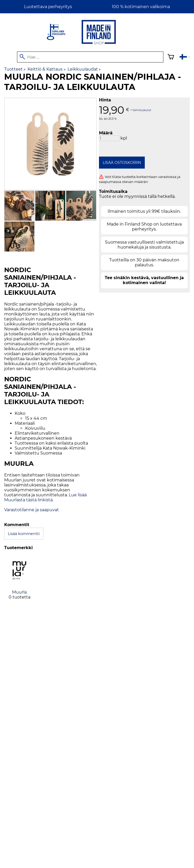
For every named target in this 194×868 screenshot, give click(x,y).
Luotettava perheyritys (48, 7)
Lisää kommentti (24, 534)
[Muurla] (19, 582)
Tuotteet (15, 69)
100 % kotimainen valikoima (141, 7)
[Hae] (90, 57)
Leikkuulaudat (84, 69)
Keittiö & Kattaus (46, 69)
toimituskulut (142, 110)
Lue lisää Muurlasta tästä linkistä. (45, 497)
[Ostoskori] (171, 58)
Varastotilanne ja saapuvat (32, 510)
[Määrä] (109, 138)
